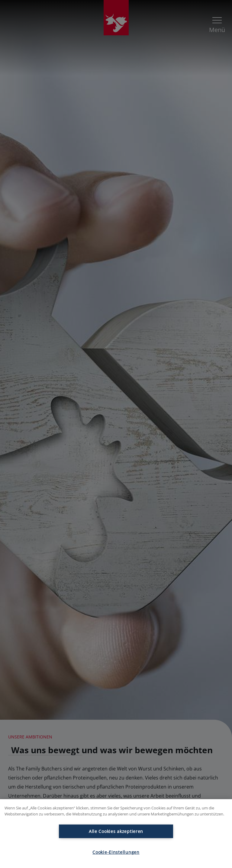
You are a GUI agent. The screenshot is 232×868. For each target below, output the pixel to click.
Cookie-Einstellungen (116, 852)
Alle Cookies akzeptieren (116, 831)
